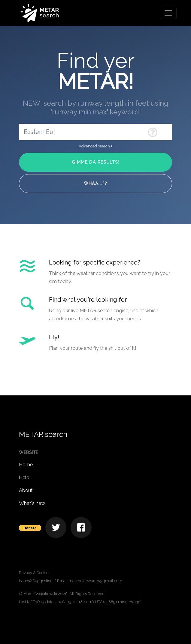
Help (24, 478)
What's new (32, 503)
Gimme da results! (95, 162)
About (26, 490)
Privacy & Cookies (35, 573)
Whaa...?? (96, 183)
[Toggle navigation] (168, 13)
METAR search (43, 434)
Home (26, 465)
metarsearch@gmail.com (99, 581)
